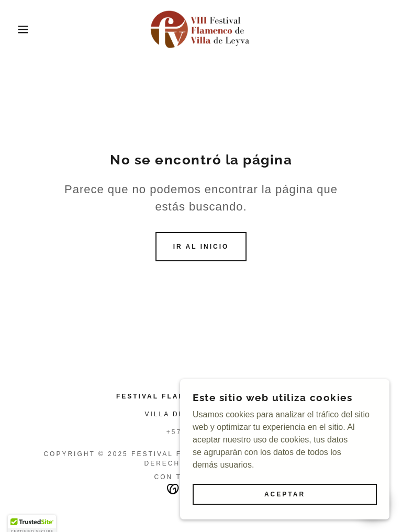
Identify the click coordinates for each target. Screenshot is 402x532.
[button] (20, 29)
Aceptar (285, 494)
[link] (201, 29)
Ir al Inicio (201, 247)
